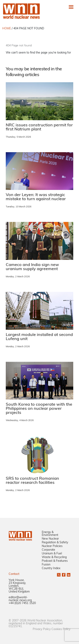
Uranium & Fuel (52, 554)
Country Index (51, 568)
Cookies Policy (61, 629)
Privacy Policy (42, 629)
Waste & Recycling (54, 557)
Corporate (48, 550)
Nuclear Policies (52, 546)
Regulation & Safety (55, 543)
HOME (7, 29)
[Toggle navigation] (71, 7)
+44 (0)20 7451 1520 (22, 603)
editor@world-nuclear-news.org (20, 599)
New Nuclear (50, 539)
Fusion (46, 565)
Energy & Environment (50, 534)
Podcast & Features (55, 561)
